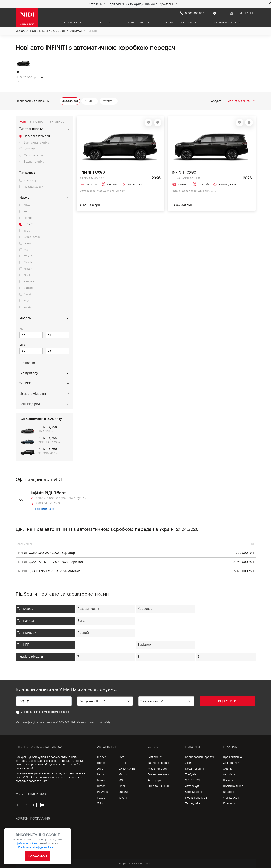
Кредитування (195, 769)
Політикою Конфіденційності (37, 847)
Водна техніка (34, 162)
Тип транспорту (31, 129)
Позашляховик (33, 187)
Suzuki (28, 294)
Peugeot (29, 281)
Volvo (27, 307)
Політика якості (233, 786)
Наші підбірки (30, 404)
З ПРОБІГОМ (38, 122)
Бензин (83, 621)
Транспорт (72, 22)
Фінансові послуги (181, 22)
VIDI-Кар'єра (231, 798)
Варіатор (144, 645)
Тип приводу (29, 373)
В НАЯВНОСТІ (58, 122)
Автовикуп (192, 786)
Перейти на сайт (46, 509)
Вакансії (229, 792)
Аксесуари (155, 780)
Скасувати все (70, 101)
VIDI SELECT (193, 780)
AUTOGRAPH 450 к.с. (186, 178)
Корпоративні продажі (200, 757)
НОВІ (23, 122)
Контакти (229, 803)
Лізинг (190, 763)
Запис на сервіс (158, 763)
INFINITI (29, 224)
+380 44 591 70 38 (48, 503)
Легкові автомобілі (38, 136)
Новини (228, 780)
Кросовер (30, 180)
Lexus (27, 243)
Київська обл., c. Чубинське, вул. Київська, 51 (63, 498)
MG (26, 250)
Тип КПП (25, 383)
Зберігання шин (158, 786)
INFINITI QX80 (93, 172)
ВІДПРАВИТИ (227, 701)
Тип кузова (27, 173)
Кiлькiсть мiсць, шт (33, 394)
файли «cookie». (27, 843)
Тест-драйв (193, 803)
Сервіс (104, 22)
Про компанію (232, 757)
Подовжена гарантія (199, 798)
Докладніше (171, 4)
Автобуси (30, 149)
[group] (33, 70)
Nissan (28, 269)
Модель (25, 318)
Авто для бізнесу (226, 22)
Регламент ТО (157, 757)
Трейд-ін (191, 774)
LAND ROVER (32, 237)
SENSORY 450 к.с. (92, 178)
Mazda (28, 262)
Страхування (194, 792)
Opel (27, 275)
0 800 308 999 (66, 722)
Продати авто (138, 22)
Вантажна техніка (36, 143)
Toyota (28, 301)
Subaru (28, 288)
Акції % (228, 769)
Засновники (231, 763)
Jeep (27, 231)
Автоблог (229, 774)
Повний (83, 633)
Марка (24, 198)
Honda (28, 218)
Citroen (29, 205)
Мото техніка (33, 155)
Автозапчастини (158, 774)
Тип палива (27, 363)
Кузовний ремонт (159, 769)
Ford (27, 211)
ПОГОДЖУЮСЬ (38, 856)
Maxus (28, 256)
